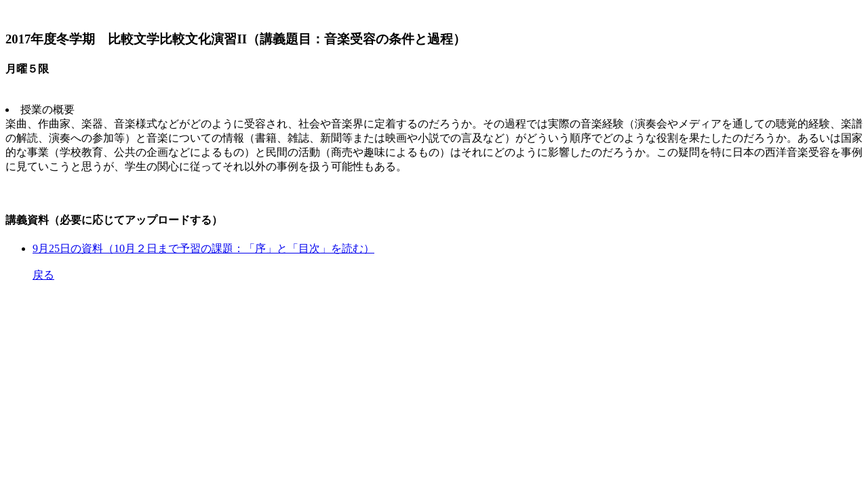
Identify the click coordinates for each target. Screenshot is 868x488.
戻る (43, 275)
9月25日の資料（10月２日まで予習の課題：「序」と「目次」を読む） (203, 248)
